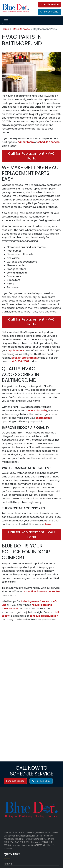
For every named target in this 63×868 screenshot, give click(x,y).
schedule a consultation (44, 616)
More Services (21, 29)
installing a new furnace (35, 601)
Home (5, 29)
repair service (16, 350)
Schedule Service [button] (49, 4)
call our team (26, 142)
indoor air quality (38, 411)
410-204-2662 (49, 12)
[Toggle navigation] (6, 21)
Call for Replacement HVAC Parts (31, 156)
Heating (8, 864)
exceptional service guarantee (42, 592)
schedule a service (48, 142)
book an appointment (24, 358)
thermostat (43, 418)
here (48, 524)
